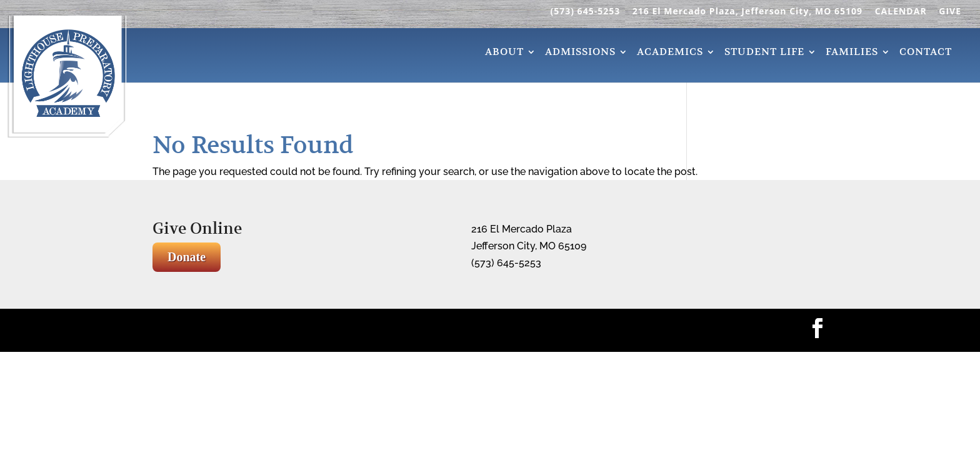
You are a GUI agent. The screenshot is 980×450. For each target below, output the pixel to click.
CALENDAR (901, 12)
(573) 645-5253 (585, 12)
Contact (926, 53)
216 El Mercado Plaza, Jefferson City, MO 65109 (747, 12)
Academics (670, 53)
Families (852, 53)
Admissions (580, 53)
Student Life (764, 53)
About (504, 53)
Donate (187, 257)
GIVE (950, 12)
